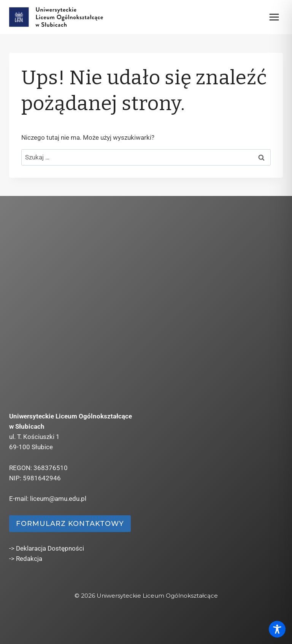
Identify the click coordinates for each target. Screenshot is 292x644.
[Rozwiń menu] (274, 17)
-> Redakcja (26, 559)
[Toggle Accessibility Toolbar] (277, 629)
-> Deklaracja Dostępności (47, 548)
